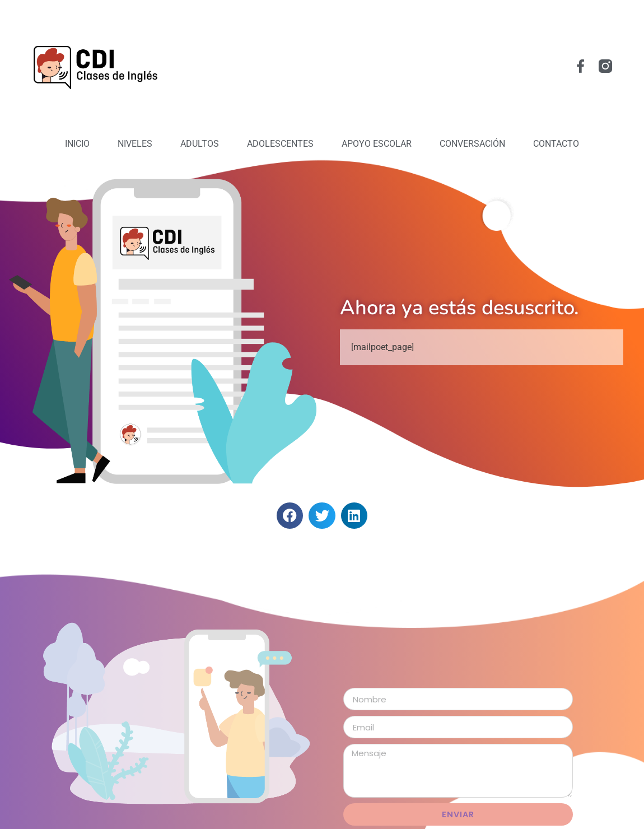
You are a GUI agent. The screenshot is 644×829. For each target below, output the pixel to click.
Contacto (556, 144)
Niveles (135, 144)
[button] (290, 516)
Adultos (200, 144)
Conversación (472, 144)
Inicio (77, 144)
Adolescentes (280, 144)
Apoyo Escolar (377, 144)
